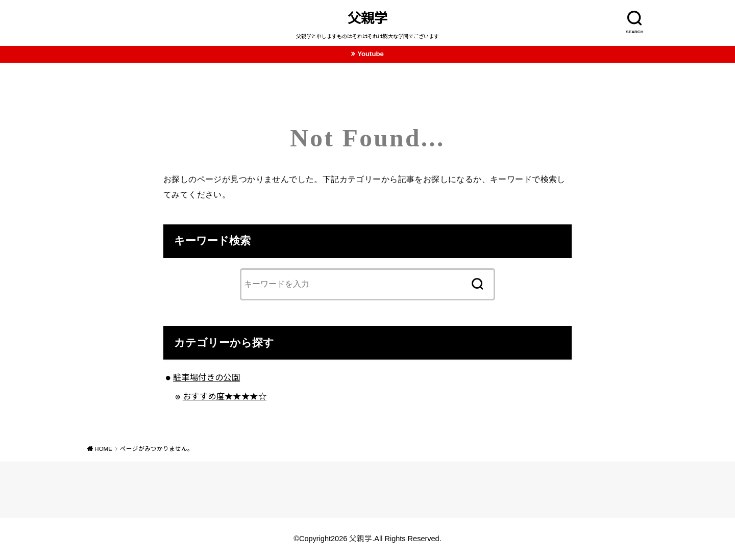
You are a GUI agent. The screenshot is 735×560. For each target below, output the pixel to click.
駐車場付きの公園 (206, 377)
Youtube (371, 54)
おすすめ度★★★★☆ (225, 396)
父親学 (367, 18)
